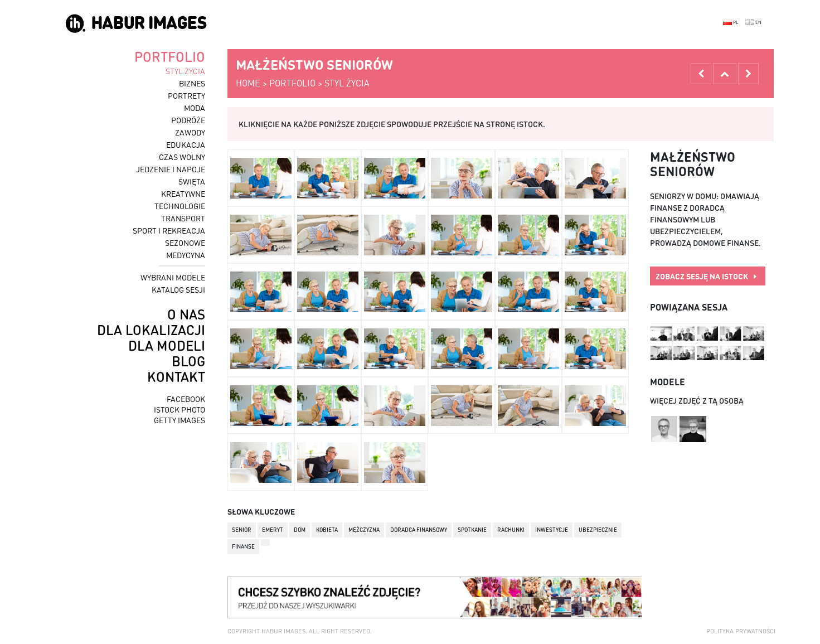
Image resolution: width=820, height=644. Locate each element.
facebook (186, 399)
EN (753, 22)
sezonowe (185, 243)
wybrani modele (173, 277)
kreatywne (183, 193)
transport (183, 218)
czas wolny (182, 157)
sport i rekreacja (169, 230)
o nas (186, 314)
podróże (188, 120)
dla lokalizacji (151, 330)
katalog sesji (178, 289)
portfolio (170, 57)
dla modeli (167, 345)
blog (188, 361)
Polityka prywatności (741, 631)
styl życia (185, 71)
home (248, 83)
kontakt (176, 377)
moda (195, 108)
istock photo (179, 409)
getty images (179, 420)
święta (192, 181)
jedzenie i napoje (171, 169)
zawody (190, 132)
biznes (192, 83)
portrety (186, 95)
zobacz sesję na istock (706, 276)
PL (731, 22)
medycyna (186, 255)
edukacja (186, 144)
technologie (180, 206)
